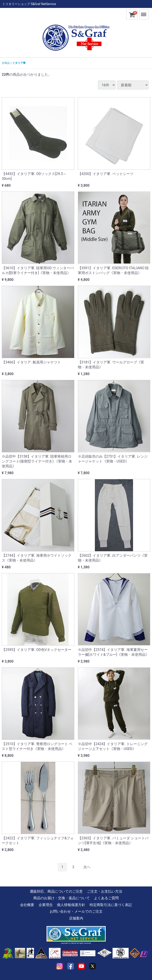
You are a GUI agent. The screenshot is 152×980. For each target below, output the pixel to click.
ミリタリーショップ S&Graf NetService (29, 4)
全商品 (6, 63)
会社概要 (27, 905)
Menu (144, 12)
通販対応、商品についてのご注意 (56, 891)
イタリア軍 (19, 63)
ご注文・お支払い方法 (105, 891)
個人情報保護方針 (71, 905)
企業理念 (46, 905)
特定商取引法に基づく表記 (111, 905)
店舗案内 (76, 918)
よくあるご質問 (106, 898)
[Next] (87, 867)
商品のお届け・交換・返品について (62, 898)
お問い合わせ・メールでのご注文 (76, 911)
